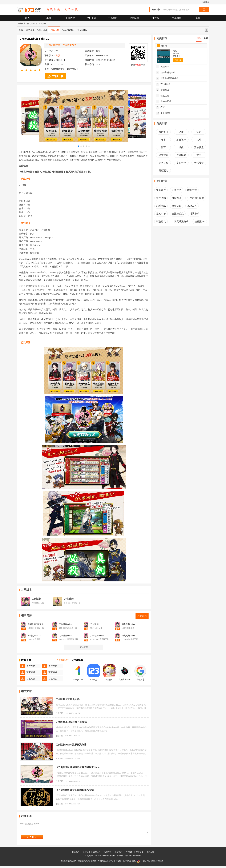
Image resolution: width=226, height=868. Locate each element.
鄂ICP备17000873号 (133, 858)
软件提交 (140, 854)
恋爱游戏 (161, 206)
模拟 (181, 147)
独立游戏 (163, 155)
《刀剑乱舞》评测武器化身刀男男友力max (78, 767)
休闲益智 (163, 163)
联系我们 (86, 854)
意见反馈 (150, 854)
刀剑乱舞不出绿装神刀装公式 (71, 722)
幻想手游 (177, 190)
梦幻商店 (162, 90)
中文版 (58, 69)
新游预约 (163, 170)
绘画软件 (161, 190)
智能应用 (134, 18)
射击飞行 (181, 140)
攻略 (42, 30)
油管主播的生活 (166, 73)
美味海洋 (162, 67)
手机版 (83, 30)
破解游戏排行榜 (109, 858)
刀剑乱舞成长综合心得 (68, 699)
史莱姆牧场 (164, 113)
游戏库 (35, 24)
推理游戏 (161, 198)
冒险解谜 (181, 155)
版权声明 (108, 854)
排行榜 (155, 18)
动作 (181, 132)
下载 (54, 30)
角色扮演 (163, 132)
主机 (49, 18)
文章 (198, 18)
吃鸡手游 (192, 190)
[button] (78, 146)
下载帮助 (118, 854)
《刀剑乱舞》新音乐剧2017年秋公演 (75, 790)
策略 (199, 132)
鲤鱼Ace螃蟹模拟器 (167, 78)
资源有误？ (62, 660)
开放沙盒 (199, 147)
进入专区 (84, 647)
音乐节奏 (199, 163)
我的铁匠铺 (164, 101)
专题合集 (177, 18)
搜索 (204, 10)
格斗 (199, 140)
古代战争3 (163, 84)
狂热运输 (162, 96)
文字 (199, 155)
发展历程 (97, 854)
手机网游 (70, 18)
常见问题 (68, 30)
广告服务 (129, 854)
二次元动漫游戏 (180, 221)
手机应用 (113, 18)
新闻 (30, 30)
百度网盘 (31, 666)
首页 (27, 18)
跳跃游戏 (177, 198)
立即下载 (178, 60)
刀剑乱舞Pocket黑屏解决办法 (71, 745)
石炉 (160, 107)
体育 (163, 147)
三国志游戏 (178, 214)
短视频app (200, 221)
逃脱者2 (163, 46)
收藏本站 (206, 2)
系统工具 (192, 206)
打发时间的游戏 (196, 198)
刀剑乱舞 (42, 24)
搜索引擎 (161, 214)
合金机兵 (177, 206)
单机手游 (91, 18)
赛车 (163, 140)
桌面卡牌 (181, 163)
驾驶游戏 (161, 221)
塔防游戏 (194, 214)
